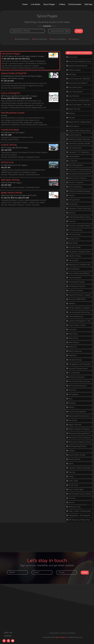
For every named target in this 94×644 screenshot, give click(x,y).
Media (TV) (71, 347)
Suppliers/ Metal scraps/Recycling (79, 468)
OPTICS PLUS (7, 163)
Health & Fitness (74, 256)
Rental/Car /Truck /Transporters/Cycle (79, 438)
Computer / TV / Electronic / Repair (78, 153)
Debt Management (75, 165)
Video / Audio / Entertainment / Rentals (79, 512)
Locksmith (71, 330)
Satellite (70, 451)
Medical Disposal (74, 351)
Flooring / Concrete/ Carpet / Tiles (79, 226)
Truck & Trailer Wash (75, 490)
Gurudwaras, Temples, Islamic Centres (79, 252)
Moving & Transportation (77, 368)
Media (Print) (72, 338)
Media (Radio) (73, 343)
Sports (70, 464)
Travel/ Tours (72, 485)
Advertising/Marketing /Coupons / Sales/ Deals (79, 62)
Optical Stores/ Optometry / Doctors (79, 53)
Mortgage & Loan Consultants (79, 365)
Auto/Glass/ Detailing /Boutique (78, 101)
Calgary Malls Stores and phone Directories (79, 131)
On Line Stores (73, 373)
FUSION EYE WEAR (10, 130)
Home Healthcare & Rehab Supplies (78, 274)
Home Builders (73, 269)
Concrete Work (73, 157)
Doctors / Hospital (75, 183)
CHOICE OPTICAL (9, 145)
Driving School (73, 200)
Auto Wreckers (73, 96)
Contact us (74, 39)
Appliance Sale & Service (77, 66)
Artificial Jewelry (74, 70)
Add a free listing (40, 39)
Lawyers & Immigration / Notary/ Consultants (78, 321)
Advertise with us (22, 39)
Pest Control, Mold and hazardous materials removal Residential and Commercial (79, 382)
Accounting (72, 57)
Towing (70, 477)
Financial (71, 221)
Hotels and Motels (75, 291)
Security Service (73, 459)
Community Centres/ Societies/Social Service (78, 144)
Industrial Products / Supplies (78, 295)
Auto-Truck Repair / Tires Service (79, 105)
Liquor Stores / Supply (76, 325)
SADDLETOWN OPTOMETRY (14, 74)
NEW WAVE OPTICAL (10, 180)
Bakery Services (73, 109)
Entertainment (75, 4)
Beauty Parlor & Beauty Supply (79, 122)
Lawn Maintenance (75, 317)
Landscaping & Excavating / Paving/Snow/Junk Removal (78, 313)
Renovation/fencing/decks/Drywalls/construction (79, 434)
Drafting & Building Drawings (78, 191)
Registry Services (74, 425)
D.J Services (72, 161)
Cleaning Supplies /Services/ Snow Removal (78, 140)
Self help (88, 4)
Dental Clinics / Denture (76, 178)
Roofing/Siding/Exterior (77, 446)
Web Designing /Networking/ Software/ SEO (78, 520)
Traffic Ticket (72, 481)
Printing (70, 407)
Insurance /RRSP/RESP (76, 299)
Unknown (71, 498)
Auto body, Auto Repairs (77, 83)
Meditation (72, 356)
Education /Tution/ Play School (79, 209)
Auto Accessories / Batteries (78, 79)
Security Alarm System (76, 455)
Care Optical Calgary (11, 54)
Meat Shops (72, 334)
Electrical (71, 213)
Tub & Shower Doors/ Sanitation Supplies (79, 494)
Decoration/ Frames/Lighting (79, 170)
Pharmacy (71, 390)
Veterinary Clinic (73, 507)
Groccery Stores (73, 247)
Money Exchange (74, 360)
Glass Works (72, 243)
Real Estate (72, 420)
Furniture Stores (73, 234)
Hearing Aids (72, 260)
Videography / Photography (78, 516)
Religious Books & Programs (78, 429)
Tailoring (71, 472)
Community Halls (74, 148)
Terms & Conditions (58, 39)
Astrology (71, 74)
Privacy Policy (55, 633)
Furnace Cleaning (74, 230)
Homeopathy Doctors (76, 286)
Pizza (69, 399)
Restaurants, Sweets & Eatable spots (79, 442)
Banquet (71, 118)
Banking (71, 113)
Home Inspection (74, 278)
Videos (62, 4)
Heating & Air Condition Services (79, 265)
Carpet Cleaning (74, 135)
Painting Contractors (75, 377)
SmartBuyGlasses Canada (13, 113)
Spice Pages (49, 4)
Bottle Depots (73, 126)
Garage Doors (73, 239)
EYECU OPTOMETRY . (11, 93)
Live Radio (36, 4)
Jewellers (71, 304)
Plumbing (71, 403)
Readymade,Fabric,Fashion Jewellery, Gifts (79, 416)
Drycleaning (72, 204)
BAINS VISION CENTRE (12, 193)
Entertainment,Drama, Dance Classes (79, 218)
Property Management (76, 412)
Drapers (70, 196)
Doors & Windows (74, 187)
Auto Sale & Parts (74, 87)
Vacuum (70, 503)
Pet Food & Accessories (76, 386)
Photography (73, 394)
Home (25, 4)
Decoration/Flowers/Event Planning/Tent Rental (78, 174)
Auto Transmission (74, 92)
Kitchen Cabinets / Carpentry (79, 308)
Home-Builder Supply (76, 282)
